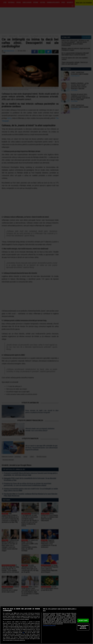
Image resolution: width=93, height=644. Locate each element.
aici (24, 633)
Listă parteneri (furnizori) (49, 626)
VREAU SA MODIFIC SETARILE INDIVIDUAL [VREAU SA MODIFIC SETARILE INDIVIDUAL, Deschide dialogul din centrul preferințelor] (83, 627)
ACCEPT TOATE (83, 621)
